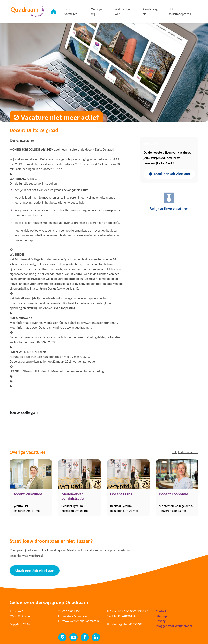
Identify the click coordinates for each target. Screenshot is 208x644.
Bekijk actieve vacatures (169, 202)
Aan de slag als (152, 11)
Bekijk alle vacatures (185, 452)
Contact (161, 611)
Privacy (161, 620)
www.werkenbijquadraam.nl (81, 620)
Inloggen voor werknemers (174, 625)
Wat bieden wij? (124, 11)
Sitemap (161, 615)
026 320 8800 (71, 611)
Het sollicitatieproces (180, 11)
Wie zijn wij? (99, 11)
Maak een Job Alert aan (169, 174)
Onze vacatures (74, 11)
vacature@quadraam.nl (78, 615)
